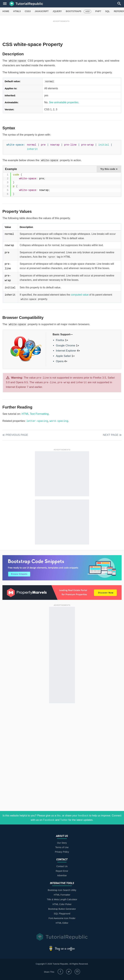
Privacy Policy (62, 852)
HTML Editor (62, 923)
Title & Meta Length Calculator (62, 899)
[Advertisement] (61, 30)
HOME (6, 11)
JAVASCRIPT (42, 11)
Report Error (62, 871)
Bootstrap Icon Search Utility (62, 890)
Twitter (64, 820)
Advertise (62, 875)
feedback (83, 816)
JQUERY (57, 11)
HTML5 (17, 11)
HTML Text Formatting (35, 414)
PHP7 (98, 11)
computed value (80, 295)
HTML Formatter (62, 895)
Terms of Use (62, 847)
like (59, 816)
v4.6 (87, 11)
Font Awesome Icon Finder (62, 918)
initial (104, 145)
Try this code (109, 169)
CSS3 (28, 11)
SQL (107, 11)
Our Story (62, 843)
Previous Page (17, 435)
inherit (32, 149)
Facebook (49, 820)
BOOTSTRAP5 (74, 11)
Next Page (111, 435)
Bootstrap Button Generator (62, 909)
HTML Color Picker (62, 904)
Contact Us (62, 866)
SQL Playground (62, 914)
